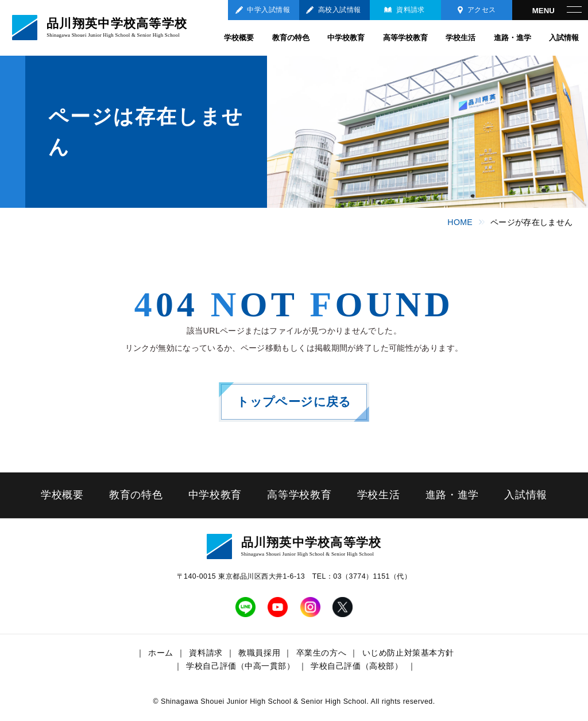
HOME (460, 222)
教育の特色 (291, 38)
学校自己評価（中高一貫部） (240, 666)
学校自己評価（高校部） (357, 666)
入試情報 (564, 38)
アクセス (482, 10)
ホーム (161, 653)
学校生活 (461, 38)
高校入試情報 (340, 10)
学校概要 (239, 38)
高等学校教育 (405, 38)
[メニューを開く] (550, 10)
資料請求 (411, 10)
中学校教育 (346, 38)
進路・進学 (512, 38)
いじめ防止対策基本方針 (408, 653)
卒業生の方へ (321, 653)
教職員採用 (259, 653)
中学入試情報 (268, 10)
